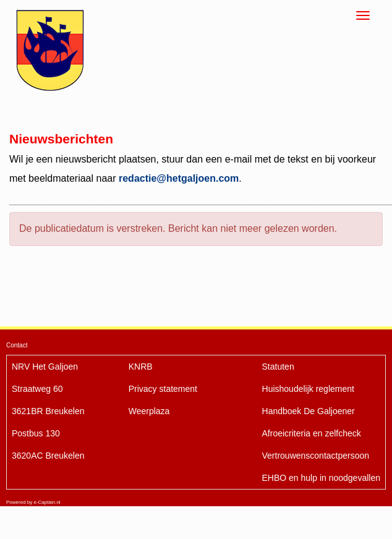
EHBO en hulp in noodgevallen (321, 478)
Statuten (278, 367)
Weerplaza (149, 411)
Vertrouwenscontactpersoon (316, 456)
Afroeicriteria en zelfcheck (312, 433)
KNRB (141, 367)
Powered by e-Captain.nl (33, 502)
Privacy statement (163, 389)
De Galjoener (309, 411)
